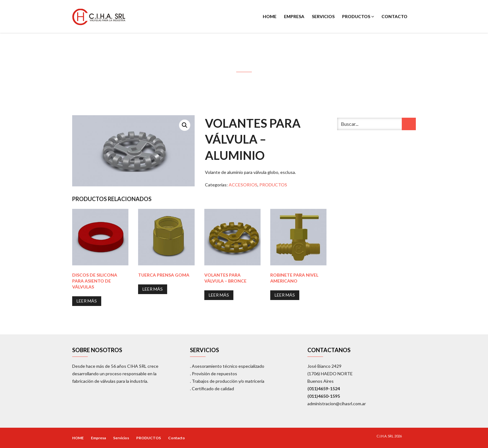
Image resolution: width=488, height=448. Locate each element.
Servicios (323, 16)
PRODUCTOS (358, 16)
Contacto (394, 16)
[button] (185, 125)
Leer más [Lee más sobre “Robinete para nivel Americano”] (285, 295)
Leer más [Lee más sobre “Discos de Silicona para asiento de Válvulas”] (87, 301)
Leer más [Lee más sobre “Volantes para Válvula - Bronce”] (219, 295)
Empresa (294, 16)
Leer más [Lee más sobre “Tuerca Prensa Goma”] (153, 289)
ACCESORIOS (243, 185)
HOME (270, 16)
